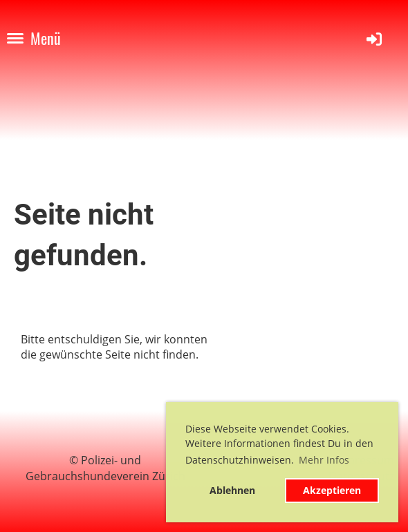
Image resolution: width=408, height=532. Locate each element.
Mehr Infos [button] (324, 460)
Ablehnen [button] (232, 490)
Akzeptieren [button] (332, 490)
